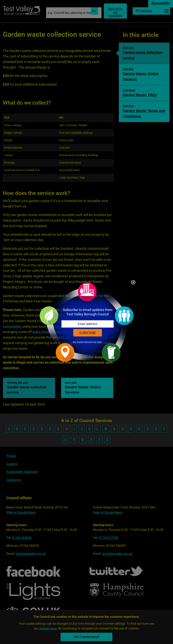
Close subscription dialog (133, 283)
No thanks (78, 342)
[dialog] (87, 322)
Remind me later (93, 342)
